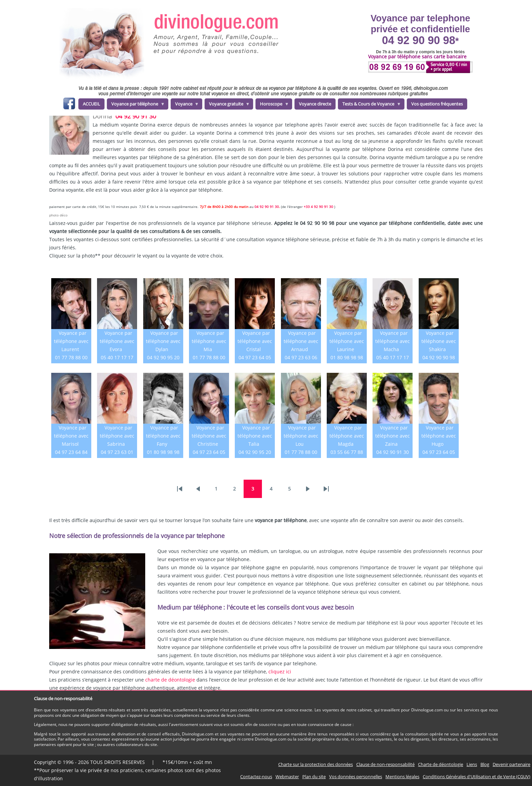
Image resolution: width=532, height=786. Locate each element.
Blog (485, 764)
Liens (472, 764)
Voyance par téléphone (136, 105)
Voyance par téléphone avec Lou (301, 436)
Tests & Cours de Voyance (369, 105)
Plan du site (314, 777)
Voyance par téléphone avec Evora (117, 341)
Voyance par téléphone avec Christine (209, 436)
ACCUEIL (91, 104)
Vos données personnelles (356, 777)
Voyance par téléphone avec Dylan (163, 341)
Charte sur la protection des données (316, 764)
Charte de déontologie (441, 764)
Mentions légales (402, 777)
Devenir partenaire (511, 764)
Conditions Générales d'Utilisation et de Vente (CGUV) (477, 777)
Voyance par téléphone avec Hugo (439, 436)
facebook (69, 105)
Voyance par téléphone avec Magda (347, 436)
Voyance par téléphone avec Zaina (393, 436)
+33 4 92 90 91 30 (319, 207)
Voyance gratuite (227, 105)
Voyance (185, 105)
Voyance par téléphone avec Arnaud (301, 341)
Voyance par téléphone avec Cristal (255, 341)
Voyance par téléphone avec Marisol (71, 436)
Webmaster (287, 777)
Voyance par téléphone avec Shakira (439, 341)
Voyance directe (315, 104)
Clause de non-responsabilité (385, 764)
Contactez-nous (256, 777)
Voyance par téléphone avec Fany (163, 436)
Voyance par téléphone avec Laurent (71, 341)
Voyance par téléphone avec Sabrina (117, 436)
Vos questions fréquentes (437, 104)
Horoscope (272, 105)
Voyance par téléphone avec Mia (209, 341)
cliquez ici (280, 672)
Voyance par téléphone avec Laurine (347, 341)
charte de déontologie (170, 680)
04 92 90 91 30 (136, 116)
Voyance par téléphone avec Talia (255, 436)
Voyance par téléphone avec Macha (393, 341)
